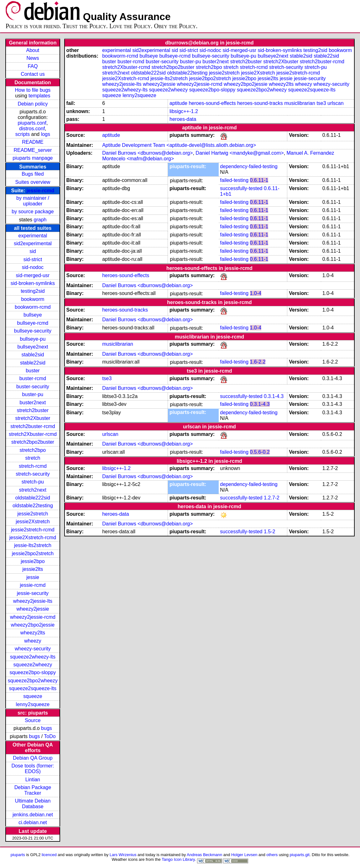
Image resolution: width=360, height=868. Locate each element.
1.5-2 (269, 532)
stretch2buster (33, 410)
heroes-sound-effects (212, 103)
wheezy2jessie (33, 609)
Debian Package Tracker (33, 790)
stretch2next (33, 490)
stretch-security (33, 474)
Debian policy (33, 104)
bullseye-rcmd (33, 323)
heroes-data (183, 119)
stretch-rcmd (33, 466)
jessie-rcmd (40, 191)
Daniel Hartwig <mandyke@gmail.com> (240, 153)
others (272, 855)
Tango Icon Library (178, 859)
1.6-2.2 (258, 362)
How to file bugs (33, 90)
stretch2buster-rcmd (33, 426)
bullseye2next (33, 347)
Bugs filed (33, 174)
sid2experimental (33, 243)
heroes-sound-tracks (260, 103)
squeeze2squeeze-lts (33, 688)
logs (46, 134)
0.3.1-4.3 (274, 396)
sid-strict (33, 259)
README (33, 142)
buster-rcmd (33, 378)
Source (33, 720)
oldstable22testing (33, 506)
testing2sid (33, 291)
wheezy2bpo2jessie (33, 625)
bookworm (33, 299)
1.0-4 (256, 293)
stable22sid (33, 363)
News (33, 58)
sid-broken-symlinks (33, 283)
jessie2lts (33, 569)
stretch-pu (33, 482)
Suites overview (33, 182)
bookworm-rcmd (33, 307)
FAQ (33, 66)
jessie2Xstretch (33, 522)
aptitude (178, 103)
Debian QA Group (33, 758)
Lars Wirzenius (123, 855)
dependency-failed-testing (249, 166)
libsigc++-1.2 (184, 111)
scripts (23, 134)
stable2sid (33, 355)
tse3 (321, 103)
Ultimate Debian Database (33, 804)
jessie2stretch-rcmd (33, 530)
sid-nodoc (33, 267)
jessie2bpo (33, 561)
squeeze (33, 696)
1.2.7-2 (272, 498)
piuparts (18, 855)
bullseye (33, 315)
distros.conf (32, 129)
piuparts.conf (32, 123)
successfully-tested (241, 188)
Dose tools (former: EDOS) (33, 769)
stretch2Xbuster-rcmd (33, 434)
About (33, 50)
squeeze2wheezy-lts (33, 657)
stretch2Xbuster (33, 418)
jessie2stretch (33, 514)
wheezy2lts (33, 633)
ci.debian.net (33, 822)
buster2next (33, 403)
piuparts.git (299, 855)
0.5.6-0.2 (260, 452)
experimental (33, 236)
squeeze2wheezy (33, 665)
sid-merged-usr (33, 275)
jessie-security (33, 593)
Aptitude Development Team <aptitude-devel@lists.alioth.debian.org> (179, 145)
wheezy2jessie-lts (33, 601)
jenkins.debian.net (33, 815)
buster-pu (33, 394)
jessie (33, 577)
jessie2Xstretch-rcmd (33, 537)
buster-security (33, 387)
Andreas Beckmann (204, 855)
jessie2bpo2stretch (33, 553)
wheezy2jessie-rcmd (33, 617)
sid (33, 251)
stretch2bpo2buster (33, 442)
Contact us (33, 74)
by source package (33, 212)
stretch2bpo (33, 450)
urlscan (336, 103)
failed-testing (234, 180)
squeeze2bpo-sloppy (33, 672)
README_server (33, 150)
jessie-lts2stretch (33, 545)
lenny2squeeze (33, 704)
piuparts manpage (33, 158)
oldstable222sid (33, 498)
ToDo (50, 736)
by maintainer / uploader (33, 201)
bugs (47, 728)
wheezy (33, 641)
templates (39, 96)
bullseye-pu (33, 339)
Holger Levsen (244, 855)
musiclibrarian (300, 103)
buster (33, 371)
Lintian (33, 780)
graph (40, 220)
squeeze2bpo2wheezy (33, 681)
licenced (49, 855)
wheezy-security (33, 649)
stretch (33, 458)
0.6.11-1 (259, 180)
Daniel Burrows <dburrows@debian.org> (147, 153)
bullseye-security (33, 331)
